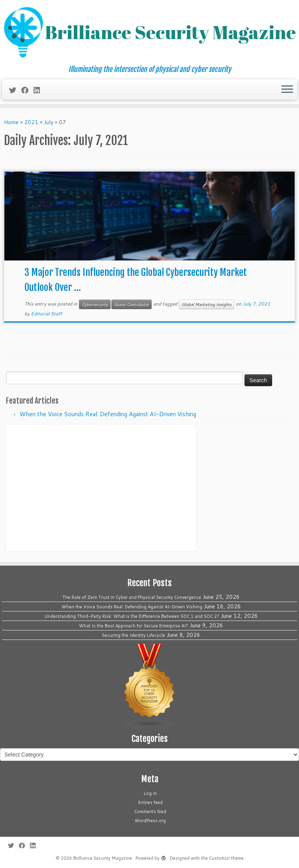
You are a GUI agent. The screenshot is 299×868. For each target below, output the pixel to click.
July (49, 122)
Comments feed (150, 811)
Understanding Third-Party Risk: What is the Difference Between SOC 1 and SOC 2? (132, 616)
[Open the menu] (287, 90)
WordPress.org (150, 821)
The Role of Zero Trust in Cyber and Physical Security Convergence (132, 597)
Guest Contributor (132, 304)
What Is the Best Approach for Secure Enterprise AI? (134, 626)
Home (11, 122)
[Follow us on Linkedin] (39, 90)
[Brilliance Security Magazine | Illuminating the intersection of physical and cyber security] (149, 33)
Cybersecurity (95, 304)
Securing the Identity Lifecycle (134, 635)
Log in (150, 793)
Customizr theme (226, 858)
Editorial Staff (46, 314)
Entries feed (150, 802)
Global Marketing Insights (207, 304)
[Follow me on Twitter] (15, 90)
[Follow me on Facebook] (27, 90)
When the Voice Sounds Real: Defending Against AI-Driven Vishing (108, 414)
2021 (31, 122)
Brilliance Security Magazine (102, 858)
